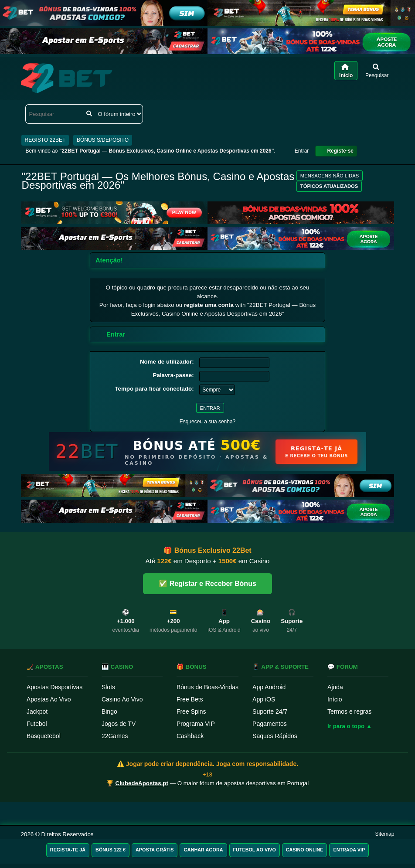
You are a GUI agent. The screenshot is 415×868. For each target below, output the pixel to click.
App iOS (264, 699)
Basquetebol (44, 736)
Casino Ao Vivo (122, 699)
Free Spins (191, 711)
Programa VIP (196, 724)
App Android (269, 687)
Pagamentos (270, 724)
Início (335, 699)
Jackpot (37, 711)
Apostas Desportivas (54, 687)
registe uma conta (209, 305)
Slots (108, 687)
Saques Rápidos (275, 736)
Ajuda (335, 687)
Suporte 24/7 (270, 711)
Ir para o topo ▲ (350, 726)
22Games (115, 736)
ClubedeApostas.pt (142, 783)
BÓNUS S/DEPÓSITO (103, 140)
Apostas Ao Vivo (49, 699)
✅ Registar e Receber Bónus (207, 584)
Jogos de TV (119, 724)
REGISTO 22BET (45, 140)
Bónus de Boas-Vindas (207, 687)
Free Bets (190, 699)
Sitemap (384, 834)
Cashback (190, 736)
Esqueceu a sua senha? (208, 422)
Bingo (109, 711)
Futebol (37, 724)
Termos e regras (349, 711)
